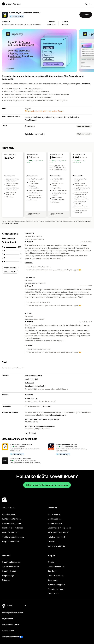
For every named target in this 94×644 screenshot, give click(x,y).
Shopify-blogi (8, 576)
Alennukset (30, 126)
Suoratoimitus (54, 514)
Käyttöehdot (7, 619)
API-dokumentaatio (10, 567)
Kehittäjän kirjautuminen (13, 613)
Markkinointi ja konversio (13, 537)
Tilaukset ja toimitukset (12, 528)
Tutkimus (6, 580)
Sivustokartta (8, 631)
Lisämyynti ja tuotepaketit (59, 528)
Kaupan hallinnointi (10, 541)
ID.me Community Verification (20, 458)
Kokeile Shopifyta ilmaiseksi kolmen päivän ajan (47, 485)
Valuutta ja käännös (56, 546)
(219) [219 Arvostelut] (54, 24)
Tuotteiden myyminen (11, 523)
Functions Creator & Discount (67, 444)
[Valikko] (91, 4)
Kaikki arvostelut (10, 272)
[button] (24, 449)
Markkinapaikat (55, 519)
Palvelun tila (53, 594)
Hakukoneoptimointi (57, 537)
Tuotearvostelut (55, 523)
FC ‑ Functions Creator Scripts (21, 444)
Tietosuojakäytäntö (34, 376)
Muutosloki (47, 407)
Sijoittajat (52, 571)
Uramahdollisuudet (56, 567)
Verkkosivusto (31, 398)
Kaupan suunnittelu (11, 532)
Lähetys (51, 541)
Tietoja (51, 562)
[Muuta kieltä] (16, 606)
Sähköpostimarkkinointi (58, 532)
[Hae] (86, 4)
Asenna (86, 15)
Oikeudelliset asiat (56, 589)
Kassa (28, 117)
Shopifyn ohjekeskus (11, 562)
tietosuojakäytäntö (57, 415)
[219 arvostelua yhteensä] (20, 247)
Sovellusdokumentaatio (35, 386)
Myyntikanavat (8, 514)
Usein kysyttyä (31, 379)
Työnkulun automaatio (35, 134)
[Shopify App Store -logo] (12, 4)
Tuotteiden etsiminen (11, 519)
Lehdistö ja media (55, 576)
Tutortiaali (30, 383)
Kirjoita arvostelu (10, 267)
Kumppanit (52, 580)
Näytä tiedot (30, 433)
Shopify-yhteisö (9, 571)
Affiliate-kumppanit (56, 585)
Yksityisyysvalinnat (10, 637)
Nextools (65, 24)
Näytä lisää (29, 263)
